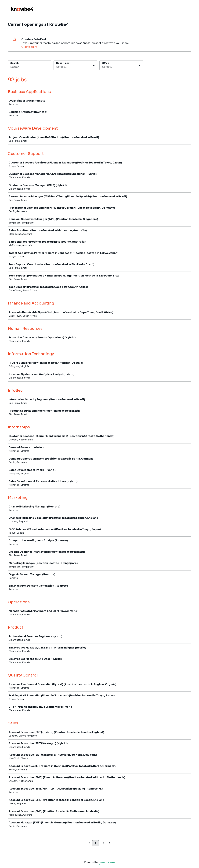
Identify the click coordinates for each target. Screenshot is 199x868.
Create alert (29, 47)
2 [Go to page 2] (103, 843)
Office (106, 63)
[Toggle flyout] (94, 66)
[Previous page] (89, 843)
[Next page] (110, 843)
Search (15, 63)
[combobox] (57, 67)
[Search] (29, 67)
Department (63, 63)
